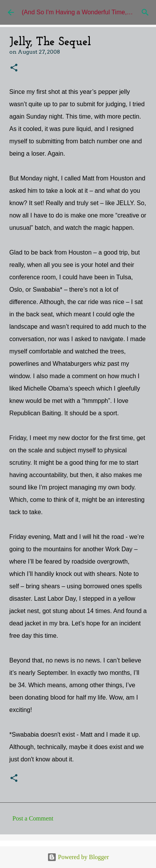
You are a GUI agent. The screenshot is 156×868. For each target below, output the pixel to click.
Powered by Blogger (78, 857)
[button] (14, 68)
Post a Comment (33, 818)
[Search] (145, 12)
